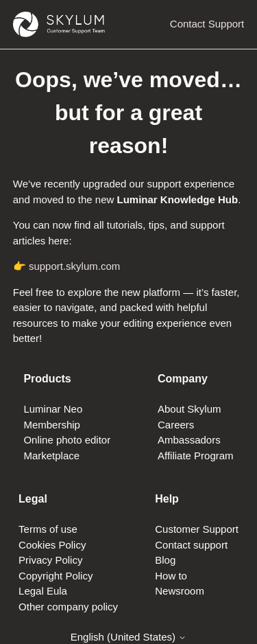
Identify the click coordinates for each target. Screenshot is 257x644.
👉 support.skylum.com (67, 266)
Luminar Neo (53, 409)
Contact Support (207, 24)
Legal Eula (43, 591)
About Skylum (189, 409)
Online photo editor (67, 440)
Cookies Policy (52, 545)
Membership (52, 425)
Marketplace (51, 456)
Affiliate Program (196, 456)
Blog (165, 560)
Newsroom (180, 591)
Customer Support (197, 529)
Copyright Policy (56, 576)
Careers (176, 425)
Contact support (191, 545)
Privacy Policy (50, 560)
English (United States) (129, 637)
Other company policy (68, 607)
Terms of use (48, 529)
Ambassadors (189, 440)
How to (171, 576)
